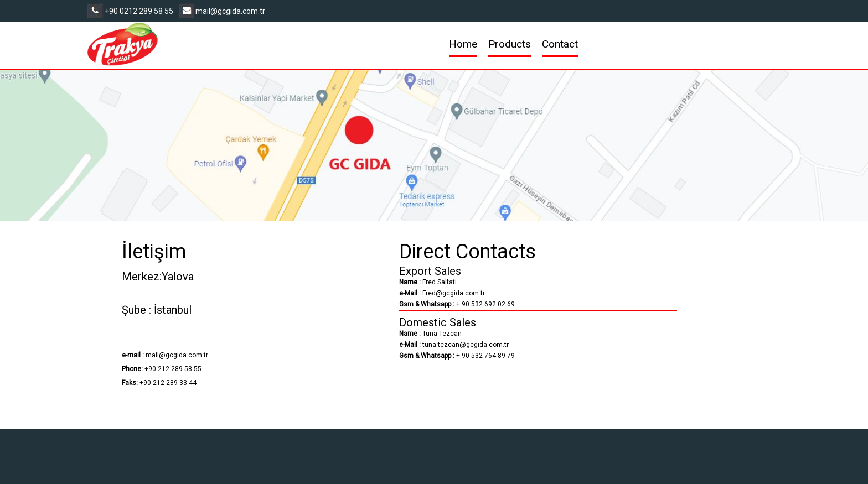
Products (510, 44)
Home (463, 44)
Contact (560, 44)
